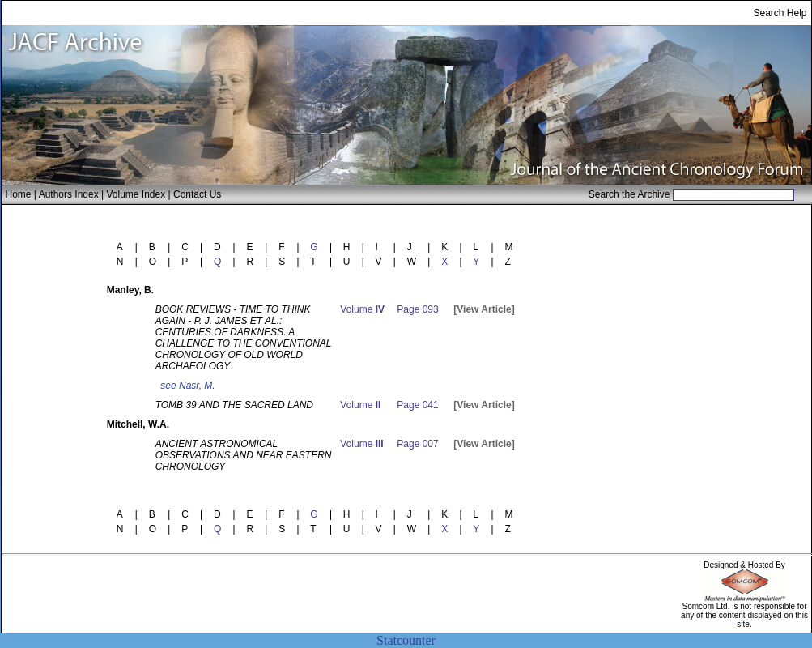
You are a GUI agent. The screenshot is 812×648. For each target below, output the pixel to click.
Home (19, 194)
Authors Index (69, 194)
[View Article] (484, 309)
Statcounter (406, 640)
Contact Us (197, 194)
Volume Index (136, 194)
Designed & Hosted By (744, 565)
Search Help (780, 13)
